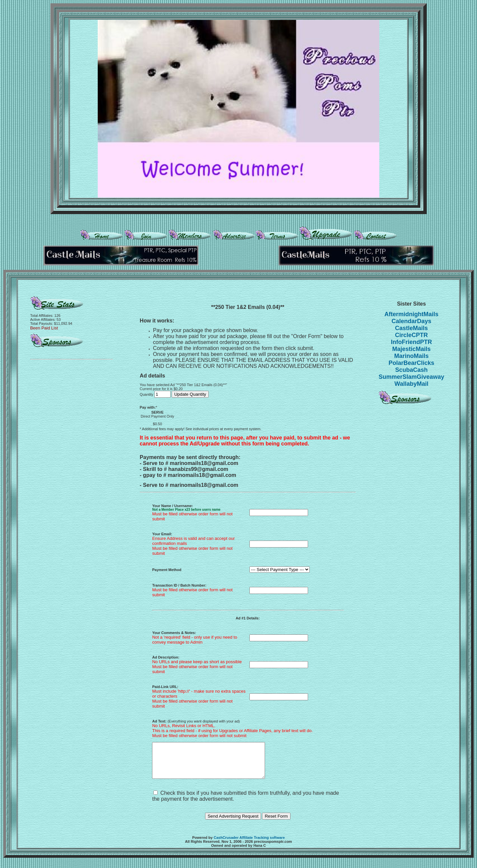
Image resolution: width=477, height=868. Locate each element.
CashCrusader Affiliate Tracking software (249, 844)
